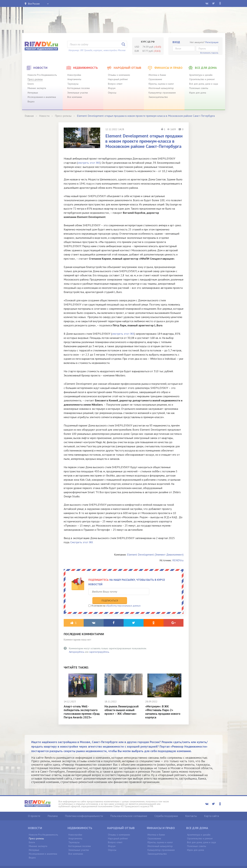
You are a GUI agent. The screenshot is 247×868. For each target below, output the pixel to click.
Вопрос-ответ (115, 84)
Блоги (31, 84)
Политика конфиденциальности (84, 809)
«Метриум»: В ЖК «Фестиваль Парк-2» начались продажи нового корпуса (163, 705)
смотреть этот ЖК (89, 163)
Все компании (75, 97)
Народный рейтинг (118, 79)
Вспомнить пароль (209, 53)
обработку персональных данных (123, 599)
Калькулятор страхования (162, 93)
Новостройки (74, 75)
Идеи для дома (198, 93)
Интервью (33, 93)
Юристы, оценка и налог (161, 84)
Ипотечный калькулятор (161, 88)
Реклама (53, 809)
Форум (112, 88)
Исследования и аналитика (42, 97)
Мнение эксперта (37, 88)
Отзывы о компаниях (119, 75)
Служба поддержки (166, 809)
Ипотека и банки (157, 75)
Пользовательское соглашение (129, 809)
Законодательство (158, 97)
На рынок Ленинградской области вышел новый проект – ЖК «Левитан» (122, 703)
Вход (176, 42)
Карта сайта (212, 809)
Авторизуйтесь (77, 645)
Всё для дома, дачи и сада (204, 84)
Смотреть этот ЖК (82, 542)
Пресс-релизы (35, 79)
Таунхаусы (73, 84)
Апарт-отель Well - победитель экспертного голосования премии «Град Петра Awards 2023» (82, 705)
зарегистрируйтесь (99, 645)
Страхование (155, 79)
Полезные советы (199, 88)
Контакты (191, 809)
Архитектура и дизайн (201, 75)
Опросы (112, 93)
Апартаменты (74, 79)
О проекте (34, 809)
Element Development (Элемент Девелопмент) (155, 555)
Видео (31, 101)
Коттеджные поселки (79, 88)
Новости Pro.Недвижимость (42, 75)
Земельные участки (78, 93)
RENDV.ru (178, 560)
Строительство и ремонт (202, 79)
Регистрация (212, 42)
